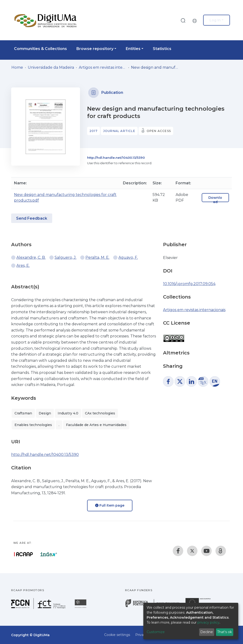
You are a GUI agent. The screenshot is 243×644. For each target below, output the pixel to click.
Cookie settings (117, 635)
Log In (215, 20)
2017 (93, 131)
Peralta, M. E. (97, 257)
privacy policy (208, 622)
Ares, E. (23, 265)
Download (215, 200)
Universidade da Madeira (51, 67)
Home (17, 67)
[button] (196, 20)
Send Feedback (32, 218)
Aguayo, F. (128, 257)
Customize (156, 632)
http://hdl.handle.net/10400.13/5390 (116, 158)
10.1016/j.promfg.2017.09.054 (189, 284)
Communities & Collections (40, 49)
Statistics (162, 49)
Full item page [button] (110, 505)
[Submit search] (183, 20)
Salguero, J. (65, 257)
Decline (207, 632)
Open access (159, 131)
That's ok (224, 632)
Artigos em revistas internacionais (103, 67)
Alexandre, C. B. (31, 257)
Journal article (119, 131)
